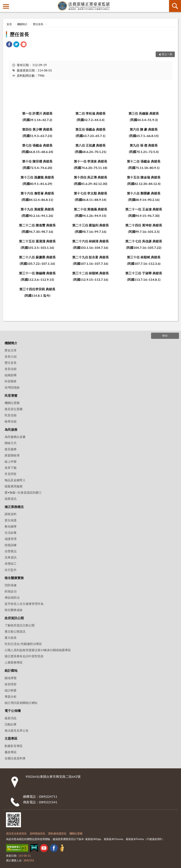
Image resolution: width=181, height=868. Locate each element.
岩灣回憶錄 (12, 387)
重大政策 (11, 638)
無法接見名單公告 (17, 730)
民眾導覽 (11, 395)
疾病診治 (11, 591)
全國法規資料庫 (15, 758)
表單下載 (11, 468)
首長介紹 (11, 356)
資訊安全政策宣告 (16, 833)
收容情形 (11, 684)
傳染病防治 (12, 597)
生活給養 (11, 533)
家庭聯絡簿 (12, 455)
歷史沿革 (11, 350)
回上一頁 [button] (167, 54)
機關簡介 (22, 24)
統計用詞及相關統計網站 (21, 703)
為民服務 (11, 429)
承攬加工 (11, 563)
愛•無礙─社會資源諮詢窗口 (23, 492)
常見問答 (11, 474)
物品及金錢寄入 (15, 480)
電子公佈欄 (13, 711)
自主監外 (11, 570)
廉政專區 (11, 752)
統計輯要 (11, 690)
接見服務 (11, 449)
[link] (9, 45)
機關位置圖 (12, 403)
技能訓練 (11, 545)
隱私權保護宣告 (57, 833)
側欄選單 (6, 6)
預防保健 (11, 585)
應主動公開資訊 (15, 631)
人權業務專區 (14, 662)
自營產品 (11, 551)
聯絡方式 (11, 443)
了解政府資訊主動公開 (20, 625)
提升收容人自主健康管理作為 (24, 604)
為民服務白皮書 (15, 437)
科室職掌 (11, 381)
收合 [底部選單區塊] (165, 335)
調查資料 (11, 514)
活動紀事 (11, 724)
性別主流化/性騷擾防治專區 (23, 644)
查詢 (175, 6)
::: (3, 3)
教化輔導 (11, 526)
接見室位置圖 (14, 409)
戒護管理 (11, 539)
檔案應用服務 (14, 486)
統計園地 (11, 670)
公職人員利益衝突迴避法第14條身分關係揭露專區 (38, 650)
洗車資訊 (11, 557)
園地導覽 (11, 678)
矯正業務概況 (14, 507)
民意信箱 (11, 415)
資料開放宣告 (38, 833)
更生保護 (11, 520)
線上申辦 (11, 461)
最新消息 (11, 718)
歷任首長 (38, 24)
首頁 (9, 24)
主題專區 (11, 738)
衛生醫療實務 (14, 578)
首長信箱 (11, 369)
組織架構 (11, 375)
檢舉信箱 (11, 421)
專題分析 (11, 696)
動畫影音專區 (14, 746)
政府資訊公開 (14, 618)
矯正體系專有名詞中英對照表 (24, 656)
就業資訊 (11, 499)
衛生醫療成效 (14, 610)
